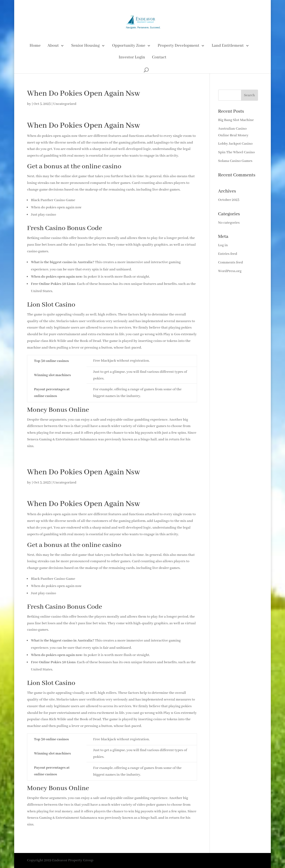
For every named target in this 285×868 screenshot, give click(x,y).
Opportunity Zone (129, 46)
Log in (223, 245)
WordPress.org (230, 271)
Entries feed (228, 254)
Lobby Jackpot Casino (235, 144)
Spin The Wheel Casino (237, 152)
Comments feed (231, 262)
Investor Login (132, 58)
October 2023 (229, 200)
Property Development (178, 46)
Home (35, 46)
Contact (159, 58)
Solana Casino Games (235, 161)
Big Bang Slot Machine (236, 120)
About (53, 46)
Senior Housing (85, 46)
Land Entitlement (228, 46)
